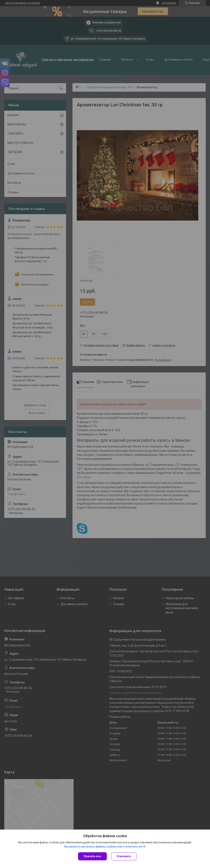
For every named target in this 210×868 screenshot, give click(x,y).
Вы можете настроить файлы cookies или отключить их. (104, 847)
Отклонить (124, 856)
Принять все (92, 856)
